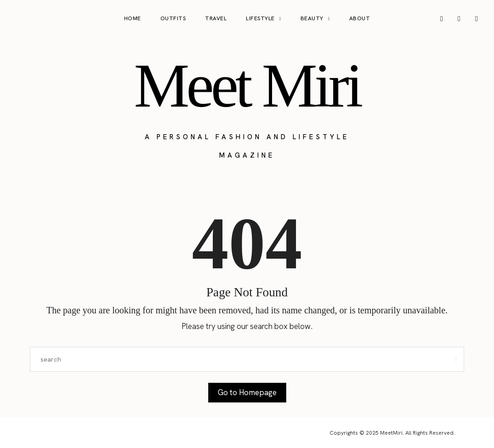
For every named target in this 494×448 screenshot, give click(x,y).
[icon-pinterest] (459, 19)
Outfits (173, 18)
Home (133, 18)
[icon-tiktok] (477, 19)
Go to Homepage (247, 392)
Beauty (312, 18)
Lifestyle (260, 18)
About (360, 18)
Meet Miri (247, 85)
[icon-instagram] (442, 19)
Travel (216, 18)
